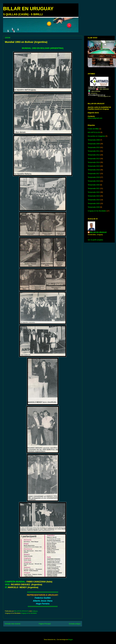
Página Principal (45, 624)
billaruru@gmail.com (95, 118)
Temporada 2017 (94, 174)
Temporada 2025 (94, 203)
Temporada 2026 (94, 207)
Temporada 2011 (94, 151)
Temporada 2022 (94, 192)
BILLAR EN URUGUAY (28, 9)
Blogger (70, 640)
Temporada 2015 (94, 166)
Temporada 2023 (94, 196)
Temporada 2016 (94, 170)
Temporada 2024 (94, 200)
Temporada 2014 (94, 162)
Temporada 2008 (94, 140)
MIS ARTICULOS (94, 132)
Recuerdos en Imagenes (96, 136)
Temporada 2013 (94, 159)
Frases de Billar (93, 129)
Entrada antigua (75, 624)
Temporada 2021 (94, 188)
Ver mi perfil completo (95, 240)
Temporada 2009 (94, 144)
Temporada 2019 (94, 181)
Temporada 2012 (94, 155)
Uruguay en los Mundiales (29, 613)
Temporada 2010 (94, 147)
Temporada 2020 (94, 185)
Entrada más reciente (13, 624)
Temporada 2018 (94, 177)
